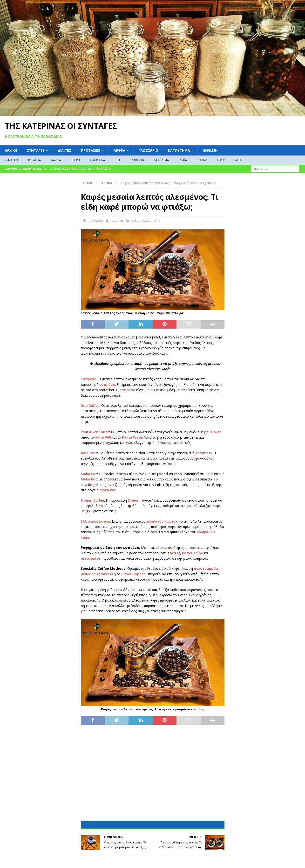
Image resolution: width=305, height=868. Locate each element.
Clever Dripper (133, 574)
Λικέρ (221, 160)
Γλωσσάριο (148, 150)
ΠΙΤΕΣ (118, 160)
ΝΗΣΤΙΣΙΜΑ (162, 160)
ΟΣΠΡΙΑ (75, 160)
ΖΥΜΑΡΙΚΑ (12, 160)
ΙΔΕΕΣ (238, 160)
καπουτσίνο (193, 553)
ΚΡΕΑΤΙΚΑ (35, 160)
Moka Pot (89, 474)
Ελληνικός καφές (95, 521)
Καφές (146, 220)
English (210, 150)
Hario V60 (103, 437)
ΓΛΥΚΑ (183, 160)
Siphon (134, 500)
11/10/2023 (95, 220)
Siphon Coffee (92, 500)
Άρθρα (119, 150)
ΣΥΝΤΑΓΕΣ (36, 150)
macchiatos (91, 558)
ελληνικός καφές (161, 521)
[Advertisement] (153, 775)
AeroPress (89, 453)
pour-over (213, 432)
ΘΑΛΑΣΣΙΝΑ (98, 160)
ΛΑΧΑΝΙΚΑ (138, 160)
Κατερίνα (116, 220)
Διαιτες (64, 150)
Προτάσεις (91, 150)
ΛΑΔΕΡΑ (56, 160)
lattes (175, 553)
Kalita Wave (132, 437)
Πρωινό (202, 160)
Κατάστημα (179, 150)
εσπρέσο (107, 385)
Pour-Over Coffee (95, 432)
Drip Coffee (90, 405)
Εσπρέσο (89, 379)
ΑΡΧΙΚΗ (11, 150)
